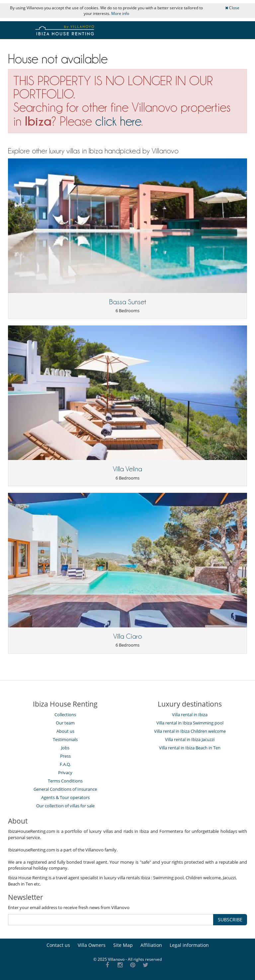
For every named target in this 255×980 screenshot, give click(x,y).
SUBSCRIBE (230, 920)
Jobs (65, 748)
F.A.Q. (65, 764)
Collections (65, 715)
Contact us (58, 945)
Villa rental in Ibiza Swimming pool (190, 723)
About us (65, 731)
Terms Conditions (65, 781)
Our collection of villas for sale (65, 806)
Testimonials (65, 739)
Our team (65, 723)
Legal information (189, 945)
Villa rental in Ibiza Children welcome (190, 731)
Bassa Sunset (128, 302)
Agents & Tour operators (65, 797)
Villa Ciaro (128, 636)
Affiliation (151, 945)
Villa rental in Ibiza (190, 715)
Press (65, 756)
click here (118, 121)
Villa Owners (92, 945)
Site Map (123, 945)
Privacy (65, 773)
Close (232, 8)
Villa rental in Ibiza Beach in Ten (190, 748)
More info (120, 13)
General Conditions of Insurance (65, 789)
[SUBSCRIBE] (111, 920)
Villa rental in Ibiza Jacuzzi (190, 739)
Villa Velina (127, 469)
